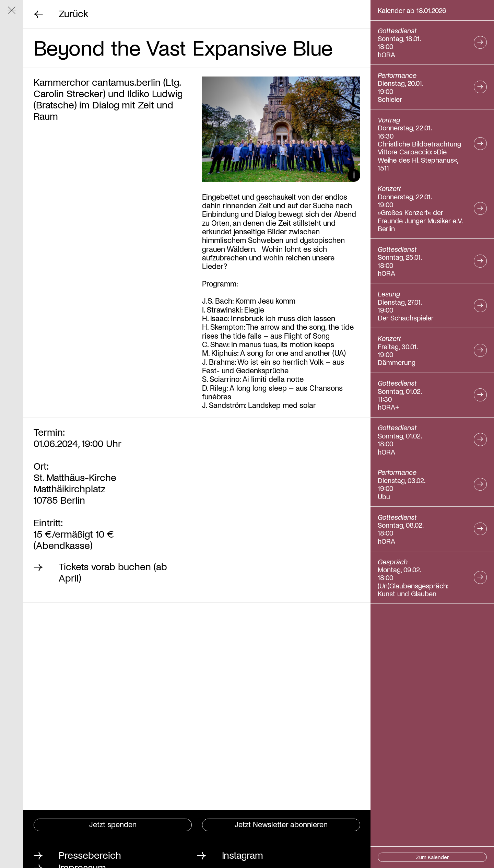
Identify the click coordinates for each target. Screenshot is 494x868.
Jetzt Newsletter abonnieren (281, 824)
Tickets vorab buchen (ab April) (113, 572)
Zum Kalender (432, 857)
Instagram (243, 855)
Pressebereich (90, 855)
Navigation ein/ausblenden (15, 14)
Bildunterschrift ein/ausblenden (354, 175)
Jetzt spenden (113, 824)
